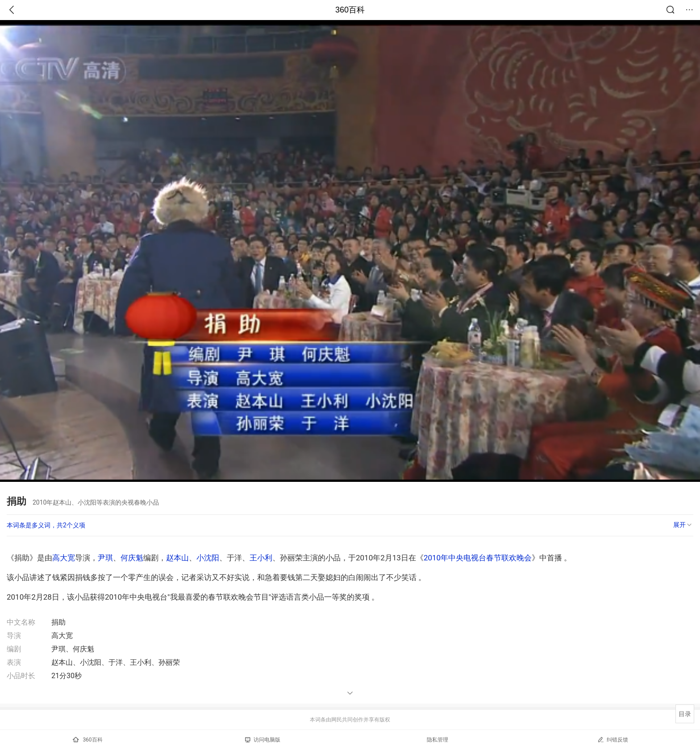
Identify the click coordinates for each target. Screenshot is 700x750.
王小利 (261, 558)
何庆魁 (132, 558)
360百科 (350, 10)
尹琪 (105, 558)
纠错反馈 (613, 740)
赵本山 (177, 558)
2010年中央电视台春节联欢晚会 (478, 558)
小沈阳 (208, 558)
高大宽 (64, 558)
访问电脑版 (263, 740)
